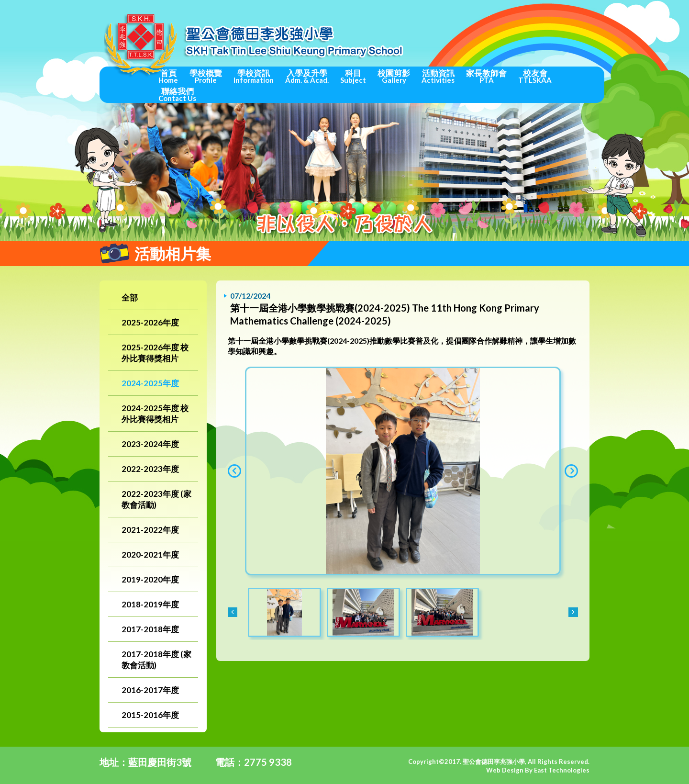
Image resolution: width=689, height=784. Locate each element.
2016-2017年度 (150, 690)
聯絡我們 (177, 94)
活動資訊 (438, 76)
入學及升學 (307, 76)
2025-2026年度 (150, 322)
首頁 (168, 76)
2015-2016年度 (150, 715)
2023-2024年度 (150, 444)
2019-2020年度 (150, 579)
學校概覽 (206, 76)
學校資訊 (254, 76)
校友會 (535, 76)
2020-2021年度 (150, 554)
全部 (130, 297)
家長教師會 (486, 76)
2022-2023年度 (150, 469)
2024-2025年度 (150, 383)
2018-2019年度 (150, 604)
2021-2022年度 (150, 530)
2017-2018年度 (150, 629)
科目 (353, 76)
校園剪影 (394, 76)
